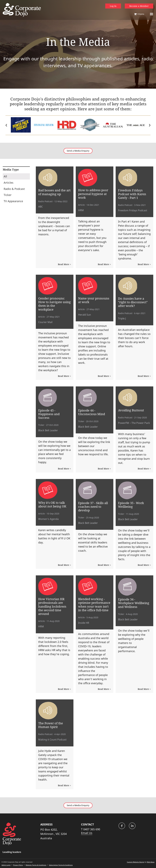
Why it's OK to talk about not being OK (52, 504)
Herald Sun (85, 315)
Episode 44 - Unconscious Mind (92, 412)
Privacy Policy (18, 865)
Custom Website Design (136, 862)
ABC (41, 207)
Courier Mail (45, 322)
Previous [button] (6, 125)
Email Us (87, 833)
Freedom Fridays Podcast (133, 210)
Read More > (64, 264)
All (5, 176)
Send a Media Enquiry (78, 151)
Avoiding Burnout (131, 410)
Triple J (122, 318)
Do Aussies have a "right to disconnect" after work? (133, 302)
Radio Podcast (45, 201)
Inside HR (84, 623)
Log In (113, 6)
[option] (21, 125)
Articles (9, 183)
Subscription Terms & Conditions (61, 865)
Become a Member (139, 6)
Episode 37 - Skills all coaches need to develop (93, 507)
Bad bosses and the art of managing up (54, 192)
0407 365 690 (92, 829)
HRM (81, 210)
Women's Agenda (48, 519)
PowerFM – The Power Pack (134, 423)
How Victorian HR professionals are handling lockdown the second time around (52, 606)
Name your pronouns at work (94, 300)
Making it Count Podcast (52, 740)
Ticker (8, 195)
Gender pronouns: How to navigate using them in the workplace (54, 304)
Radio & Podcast (14, 189)
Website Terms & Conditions (36, 865)
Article (81, 205)
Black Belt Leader (48, 430)
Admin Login (6, 865)
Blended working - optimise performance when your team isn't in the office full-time (94, 604)
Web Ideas (151, 862)
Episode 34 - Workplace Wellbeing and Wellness (134, 603)
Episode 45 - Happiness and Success (49, 414)
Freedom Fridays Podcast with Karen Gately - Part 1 (132, 194)
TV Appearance (13, 201)
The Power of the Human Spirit (51, 725)
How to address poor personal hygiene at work (93, 194)
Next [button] (150, 125)
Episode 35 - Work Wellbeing (131, 505)
